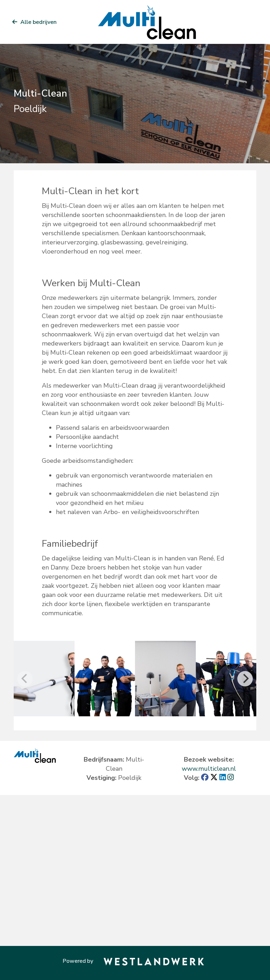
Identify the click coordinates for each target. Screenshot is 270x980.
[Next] (245, 679)
